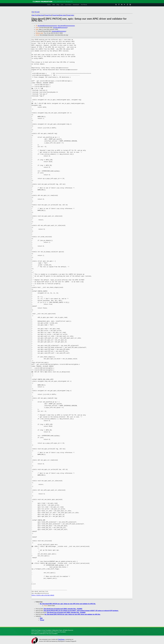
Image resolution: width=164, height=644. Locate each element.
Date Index (63, 15)
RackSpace (61, 639)
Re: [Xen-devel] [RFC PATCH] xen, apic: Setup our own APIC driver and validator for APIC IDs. (68, 604)
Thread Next (55, 15)
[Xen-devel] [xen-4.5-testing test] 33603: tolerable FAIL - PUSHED (63, 609)
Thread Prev (48, 15)
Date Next (41, 15)
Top (33, 12)
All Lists (37, 12)
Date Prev (35, 15)
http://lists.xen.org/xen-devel (43, 595)
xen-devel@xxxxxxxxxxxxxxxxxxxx (47, 26)
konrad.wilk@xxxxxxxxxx (60, 28)
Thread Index (70, 15)
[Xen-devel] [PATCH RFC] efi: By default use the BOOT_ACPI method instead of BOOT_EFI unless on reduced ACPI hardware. (81, 611)
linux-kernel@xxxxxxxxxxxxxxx (66, 26)
